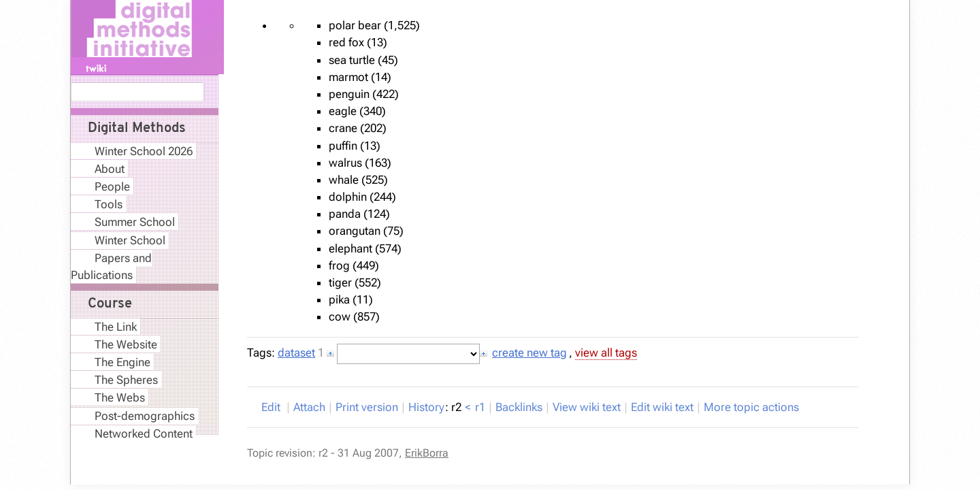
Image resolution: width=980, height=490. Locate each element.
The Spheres (126, 380)
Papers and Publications (111, 266)
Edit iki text (662, 407)
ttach (309, 407)
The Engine (122, 362)
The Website (126, 344)
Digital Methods (137, 129)
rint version (367, 407)
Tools (109, 204)
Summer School (135, 222)
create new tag (529, 353)
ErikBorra (427, 453)
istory (426, 407)
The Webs (120, 397)
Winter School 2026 (144, 151)
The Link (116, 327)
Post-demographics (145, 416)
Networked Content (144, 434)
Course (110, 304)
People (112, 186)
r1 (480, 407)
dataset (296, 353)
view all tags (606, 353)
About (110, 169)
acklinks (519, 407)
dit (272, 407)
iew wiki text (587, 407)
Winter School (130, 240)
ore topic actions (751, 407)
